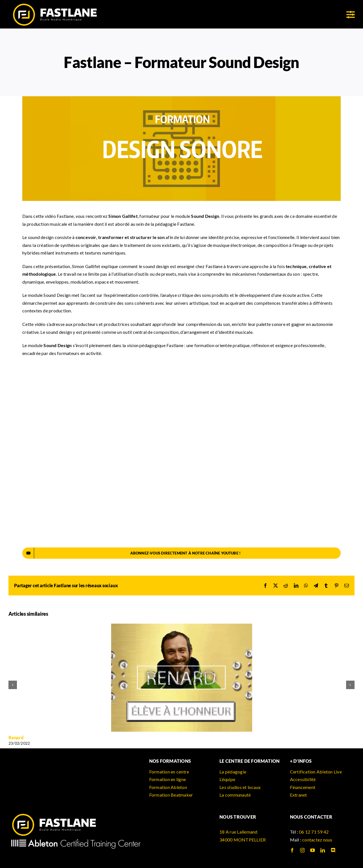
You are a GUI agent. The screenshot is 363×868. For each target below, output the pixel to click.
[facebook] (292, 850)
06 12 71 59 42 (314, 832)
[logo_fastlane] (54, 5)
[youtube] (313, 850)
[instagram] (302, 850)
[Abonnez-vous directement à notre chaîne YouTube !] (181, 553)
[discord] (333, 850)
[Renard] (182, 626)
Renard (16, 737)
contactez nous (317, 840)
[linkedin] (323, 850)
